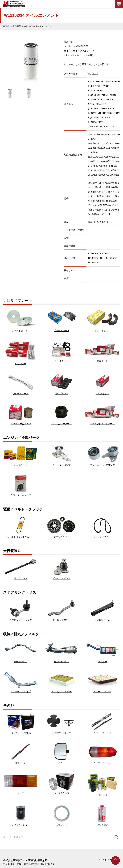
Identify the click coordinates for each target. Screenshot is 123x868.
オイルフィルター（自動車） (80, 55)
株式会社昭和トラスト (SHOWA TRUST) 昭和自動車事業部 (20, 4)
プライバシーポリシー (110, 860)
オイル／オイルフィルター (78, 51)
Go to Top (116, 868)
